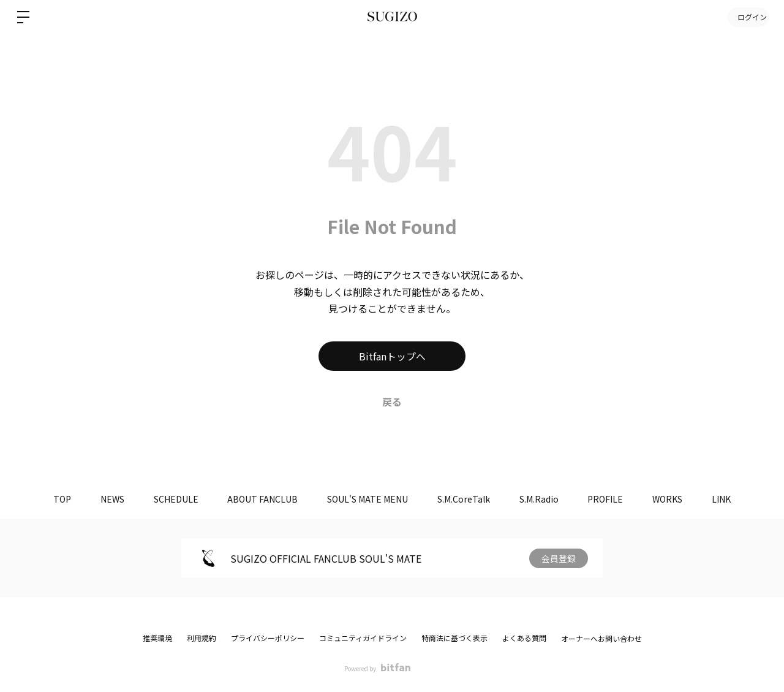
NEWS (107, 499)
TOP (56, 499)
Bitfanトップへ (392, 356)
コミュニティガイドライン (363, 638)
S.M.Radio (541, 499)
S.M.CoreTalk (464, 499)
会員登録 (559, 558)
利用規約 (202, 638)
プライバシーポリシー (268, 638)
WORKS (672, 499)
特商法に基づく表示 (454, 638)
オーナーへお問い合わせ (601, 639)
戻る (392, 401)
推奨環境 (157, 638)
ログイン (747, 17)
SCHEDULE (172, 499)
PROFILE (609, 499)
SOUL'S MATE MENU (367, 499)
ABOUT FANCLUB (261, 499)
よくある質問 (524, 638)
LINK (727, 499)
